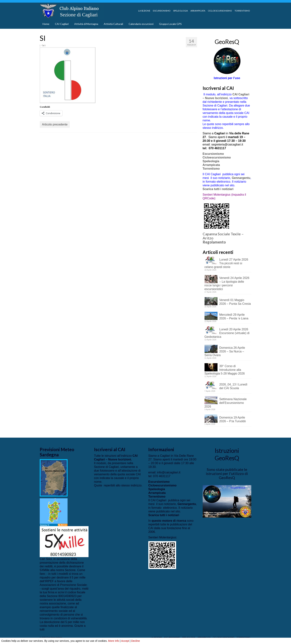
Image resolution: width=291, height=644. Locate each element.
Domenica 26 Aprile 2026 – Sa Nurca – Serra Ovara (225, 351)
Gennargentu (241, 178)
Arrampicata (211, 165)
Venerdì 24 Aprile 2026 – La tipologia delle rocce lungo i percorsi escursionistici (227, 283)
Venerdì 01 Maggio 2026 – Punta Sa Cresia (235, 302)
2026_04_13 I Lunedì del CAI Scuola (233, 386)
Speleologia (211, 161)
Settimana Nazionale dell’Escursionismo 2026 (226, 403)
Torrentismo (211, 169)
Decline (136, 641)
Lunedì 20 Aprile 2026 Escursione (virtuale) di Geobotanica (227, 333)
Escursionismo (213, 154)
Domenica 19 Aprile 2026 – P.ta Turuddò (233, 419)
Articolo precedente (55, 124)
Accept (125, 641)
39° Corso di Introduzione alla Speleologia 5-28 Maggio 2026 (225, 370)
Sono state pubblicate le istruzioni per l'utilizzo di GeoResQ (227, 473)
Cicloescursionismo (217, 157)
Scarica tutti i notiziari (219, 189)
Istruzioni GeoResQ (227, 454)
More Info (114, 641)
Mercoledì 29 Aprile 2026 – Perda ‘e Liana (234, 317)
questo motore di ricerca (169, 521)
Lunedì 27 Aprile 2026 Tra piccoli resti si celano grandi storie (226, 263)
